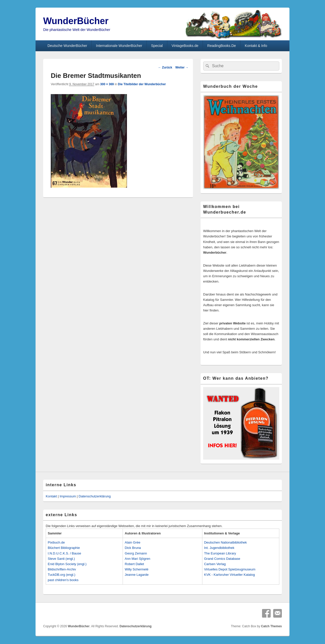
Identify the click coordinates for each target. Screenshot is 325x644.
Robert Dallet (134, 564)
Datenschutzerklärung (95, 496)
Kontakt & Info (256, 46)
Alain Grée (132, 542)
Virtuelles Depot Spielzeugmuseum (230, 569)
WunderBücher (76, 21)
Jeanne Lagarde (137, 575)
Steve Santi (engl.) (61, 559)
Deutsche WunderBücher (67, 46)
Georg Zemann (136, 553)
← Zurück (165, 67)
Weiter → (182, 67)
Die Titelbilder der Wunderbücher (142, 84)
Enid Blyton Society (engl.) (67, 564)
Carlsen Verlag (215, 564)
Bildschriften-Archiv (62, 569)
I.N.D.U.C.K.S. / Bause (64, 553)
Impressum (68, 496)
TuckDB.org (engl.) (62, 575)
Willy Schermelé (136, 569)
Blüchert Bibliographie (64, 548)
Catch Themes (271, 626)
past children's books (63, 580)
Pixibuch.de (56, 542)
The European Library (220, 553)
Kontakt (51, 496)
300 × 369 (107, 84)
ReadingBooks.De (222, 46)
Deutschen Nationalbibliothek (225, 542)
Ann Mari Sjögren (137, 559)
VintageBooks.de (185, 46)
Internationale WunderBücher (119, 46)
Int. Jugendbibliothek (219, 548)
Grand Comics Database (222, 559)
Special (157, 46)
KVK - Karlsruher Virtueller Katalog (230, 575)
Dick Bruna (133, 548)
